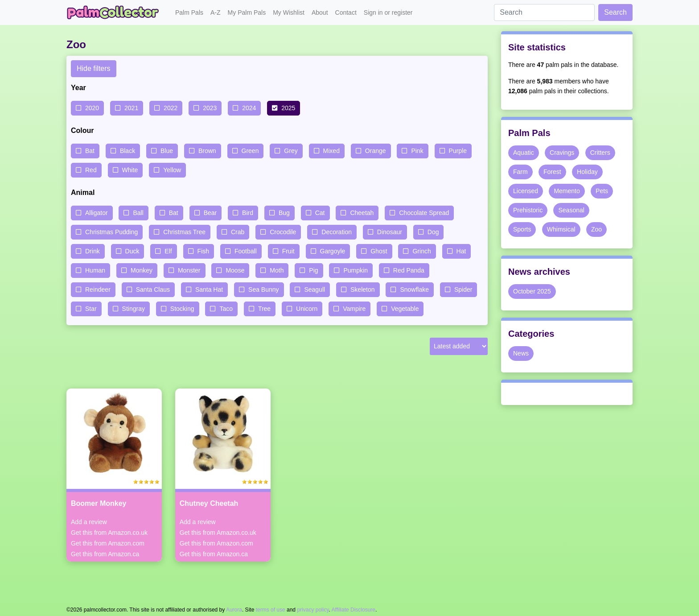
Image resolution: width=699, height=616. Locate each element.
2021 (131, 108)
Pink (417, 151)
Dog (433, 232)
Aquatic (524, 153)
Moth (277, 270)
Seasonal (571, 210)
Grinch (421, 251)
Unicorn (307, 309)
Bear (210, 213)
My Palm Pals (247, 12)
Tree (264, 309)
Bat (90, 151)
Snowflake (414, 289)
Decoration (337, 232)
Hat (461, 251)
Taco (226, 309)
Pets (602, 191)
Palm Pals (189, 12)
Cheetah (362, 213)
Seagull (315, 289)
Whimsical (561, 229)
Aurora (234, 610)
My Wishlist (289, 12)
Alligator (97, 213)
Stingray (134, 309)
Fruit (288, 251)
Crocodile (283, 232)
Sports (522, 229)
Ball (138, 213)
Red (91, 170)
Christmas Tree (184, 232)
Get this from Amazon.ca (105, 554)
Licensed (526, 191)
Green (250, 151)
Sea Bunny (264, 289)
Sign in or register (388, 12)
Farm (520, 172)
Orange (376, 151)
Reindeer (98, 289)
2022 (171, 108)
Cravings (562, 153)
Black (127, 151)
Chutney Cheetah (209, 503)
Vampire (354, 309)
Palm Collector (115, 12)
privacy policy (313, 610)
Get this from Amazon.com (108, 543)
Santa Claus (153, 289)
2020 (92, 108)
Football (246, 251)
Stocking (182, 309)
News (521, 353)
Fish (203, 251)
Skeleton (362, 289)
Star (91, 309)
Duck (132, 251)
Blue (167, 151)
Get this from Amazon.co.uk (109, 533)
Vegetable (405, 309)
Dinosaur (390, 232)
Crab (238, 232)
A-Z (216, 12)
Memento (567, 191)
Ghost (379, 251)
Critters (600, 153)
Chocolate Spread (424, 213)
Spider (463, 289)
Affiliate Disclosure (354, 610)
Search (615, 12)
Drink (93, 251)
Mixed (331, 151)
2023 (210, 108)
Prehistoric (528, 210)
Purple (458, 151)
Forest (552, 172)
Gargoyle (333, 251)
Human (95, 270)
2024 (249, 108)
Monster (189, 270)
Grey (291, 151)
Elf (168, 251)
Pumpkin (355, 270)
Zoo (596, 229)
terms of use (271, 610)
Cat (320, 213)
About (320, 12)
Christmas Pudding (111, 232)
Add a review (89, 522)
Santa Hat (209, 289)
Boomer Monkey (99, 503)
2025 (288, 108)
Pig (313, 270)
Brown (207, 151)
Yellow (172, 170)
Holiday (587, 172)
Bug (284, 213)
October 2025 (532, 291)
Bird (248, 213)
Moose (235, 270)
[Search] (544, 12)
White (130, 170)
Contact (346, 12)
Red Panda (409, 270)
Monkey (142, 270)
